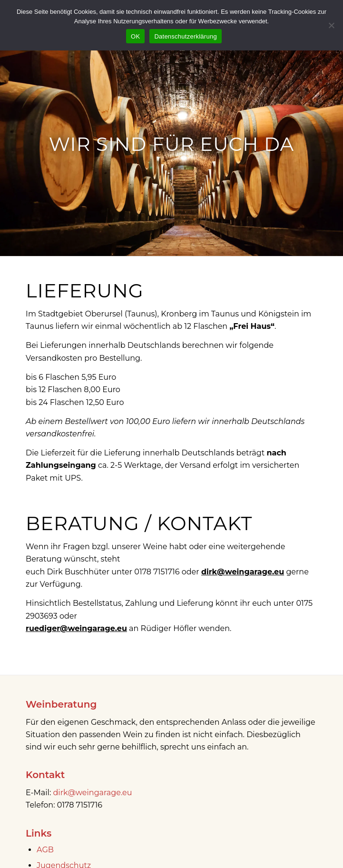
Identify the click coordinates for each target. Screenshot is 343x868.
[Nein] (331, 25)
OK (135, 36)
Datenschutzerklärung (185, 36)
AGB (45, 850)
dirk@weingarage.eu (93, 793)
